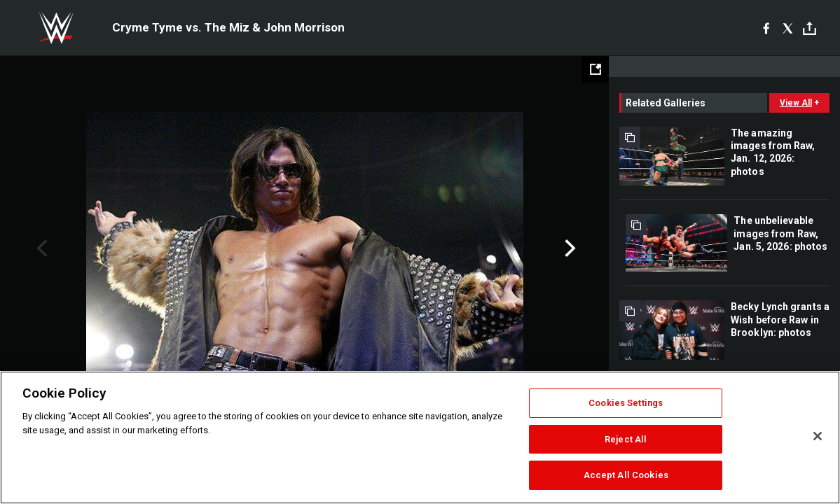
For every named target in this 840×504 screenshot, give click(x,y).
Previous (40, 248)
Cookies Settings (626, 403)
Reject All (626, 439)
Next (569, 248)
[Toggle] (810, 28)
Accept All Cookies (626, 475)
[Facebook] (766, 28)
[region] (420, 437)
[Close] (818, 436)
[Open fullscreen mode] (595, 69)
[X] (788, 28)
